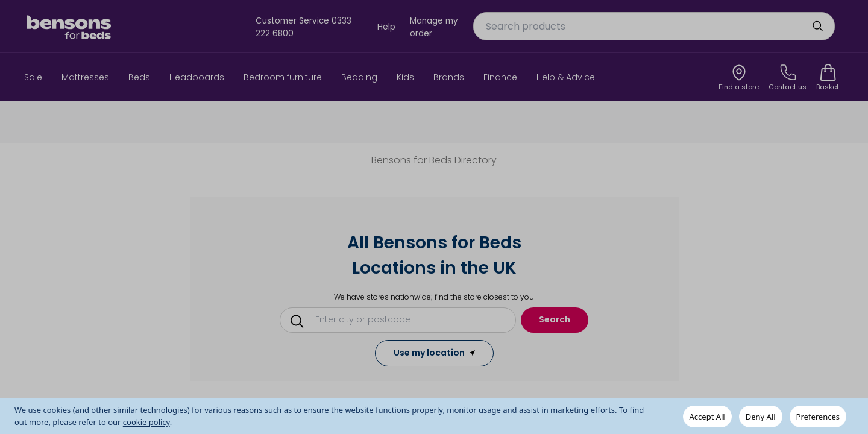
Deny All (761, 417)
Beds (139, 77)
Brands (449, 77)
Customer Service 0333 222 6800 (303, 27)
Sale (33, 77)
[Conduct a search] (402, 319)
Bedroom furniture (283, 77)
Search (555, 319)
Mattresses (85, 77)
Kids (405, 77)
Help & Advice (566, 77)
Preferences (818, 417)
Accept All (707, 417)
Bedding (359, 77)
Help (386, 27)
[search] (817, 26)
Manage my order (434, 27)
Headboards (197, 77)
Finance (500, 77)
